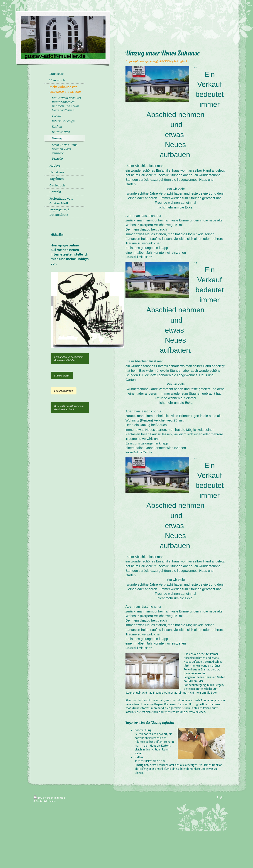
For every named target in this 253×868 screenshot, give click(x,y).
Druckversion (44, 798)
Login (220, 797)
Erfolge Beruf (62, 375)
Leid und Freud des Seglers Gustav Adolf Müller (69, 359)
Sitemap (60, 798)
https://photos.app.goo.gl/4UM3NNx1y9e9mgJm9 (156, 61)
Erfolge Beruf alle (64, 391)
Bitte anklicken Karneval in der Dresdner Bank (69, 408)
